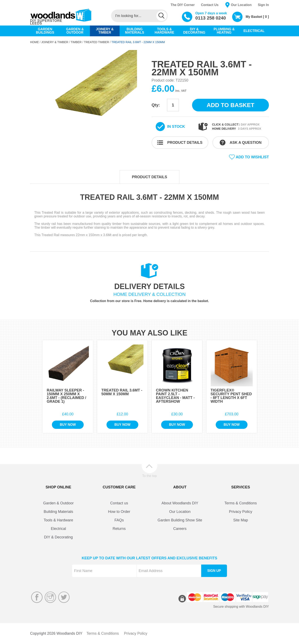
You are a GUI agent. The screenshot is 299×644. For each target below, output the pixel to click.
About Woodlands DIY (180, 503)
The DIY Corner (183, 5)
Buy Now (68, 425)
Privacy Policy (241, 512)
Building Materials (58, 512)
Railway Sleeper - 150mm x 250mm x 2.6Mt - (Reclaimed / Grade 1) (66, 396)
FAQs (119, 520)
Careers (180, 529)
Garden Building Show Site (180, 520)
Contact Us (210, 5)
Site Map (241, 520)
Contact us (119, 503)
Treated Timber (96, 42)
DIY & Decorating (58, 537)
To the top (149, 476)
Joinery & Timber (55, 42)
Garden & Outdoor (58, 503)
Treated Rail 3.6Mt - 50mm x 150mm (122, 392)
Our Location (241, 5)
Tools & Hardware (58, 520)
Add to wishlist (252, 157)
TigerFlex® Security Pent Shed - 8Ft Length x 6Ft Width (231, 396)
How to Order (119, 512)
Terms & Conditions (241, 503)
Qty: (156, 105)
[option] (89, 98)
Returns (119, 529)
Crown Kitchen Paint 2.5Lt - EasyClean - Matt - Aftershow (175, 396)
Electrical (58, 529)
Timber (76, 42)
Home (34, 42)
